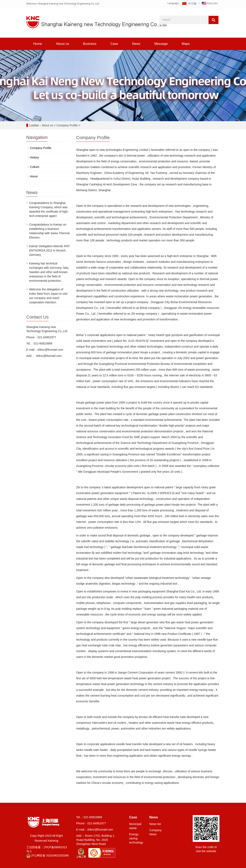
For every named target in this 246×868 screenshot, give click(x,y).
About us (62, 44)
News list (155, 824)
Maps (186, 44)
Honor (34, 176)
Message (161, 44)
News (136, 44)
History (35, 157)
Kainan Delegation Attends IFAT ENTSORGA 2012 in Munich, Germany (50, 250)
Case (114, 44)
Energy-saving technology (136, 838)
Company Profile (67, 125)
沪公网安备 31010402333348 (48, 855)
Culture (35, 167)
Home (38, 44)
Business (90, 44)
